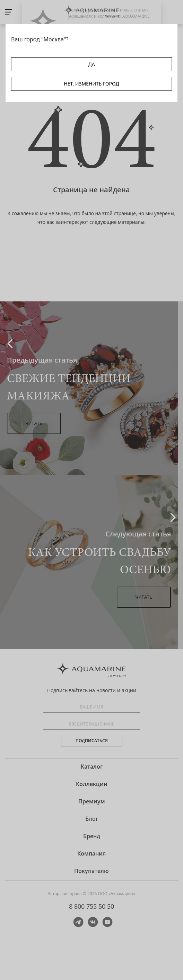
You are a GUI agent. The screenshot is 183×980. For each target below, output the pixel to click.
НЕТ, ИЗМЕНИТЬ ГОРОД (91, 84)
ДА (91, 64)
